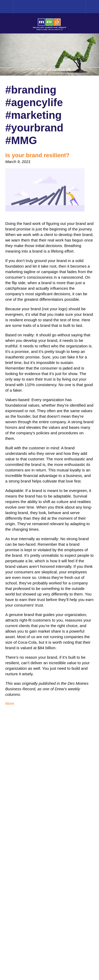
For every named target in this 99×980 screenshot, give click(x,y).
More (10, 703)
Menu (92, 7)
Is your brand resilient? (37, 155)
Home (13, 6)
